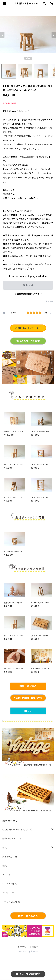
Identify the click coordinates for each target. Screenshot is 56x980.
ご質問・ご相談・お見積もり (28, 698)
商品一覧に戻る (28, 686)
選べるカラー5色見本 (28, 341)
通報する (49, 301)
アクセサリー (8, 893)
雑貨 (5, 866)
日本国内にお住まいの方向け (28, 294)
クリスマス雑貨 (10, 884)
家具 (5, 848)
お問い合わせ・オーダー (28, 328)
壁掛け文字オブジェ (12, 839)
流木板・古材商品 (11, 857)
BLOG (28, 711)
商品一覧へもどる (28, 916)
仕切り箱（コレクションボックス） (18, 829)
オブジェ (6, 875)
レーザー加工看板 (11, 902)
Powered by (28, 952)
